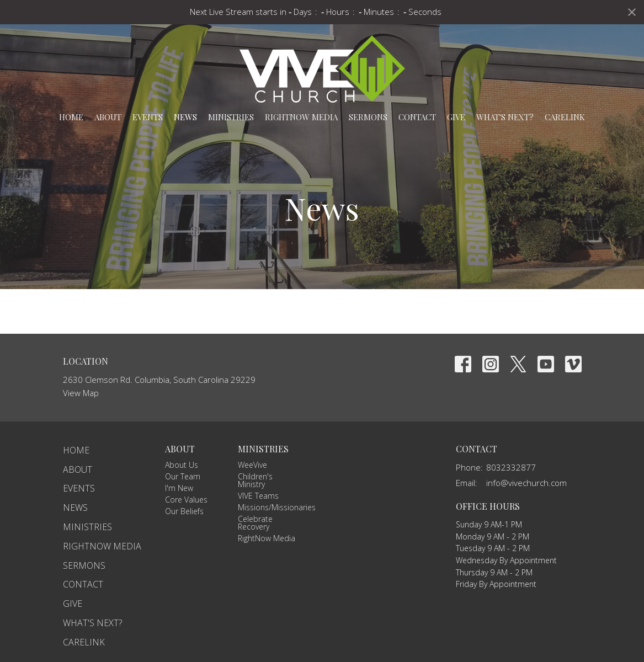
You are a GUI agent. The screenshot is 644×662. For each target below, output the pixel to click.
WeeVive (252, 465)
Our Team (183, 476)
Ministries (231, 117)
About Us (182, 465)
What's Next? (505, 117)
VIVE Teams (258, 496)
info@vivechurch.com (526, 483)
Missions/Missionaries (277, 507)
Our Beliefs (184, 511)
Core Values (186, 500)
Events (148, 117)
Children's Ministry (255, 480)
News (185, 117)
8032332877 (511, 467)
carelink (565, 117)
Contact (417, 117)
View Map (81, 393)
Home (71, 117)
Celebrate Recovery (255, 523)
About (108, 117)
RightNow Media (301, 117)
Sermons (368, 117)
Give (456, 117)
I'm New (179, 488)
